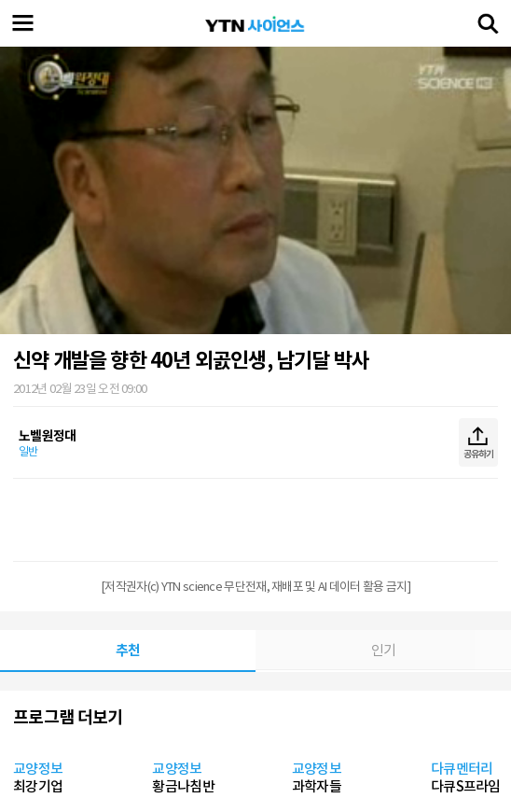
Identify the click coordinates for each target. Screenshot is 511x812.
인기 (384, 650)
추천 (128, 650)
